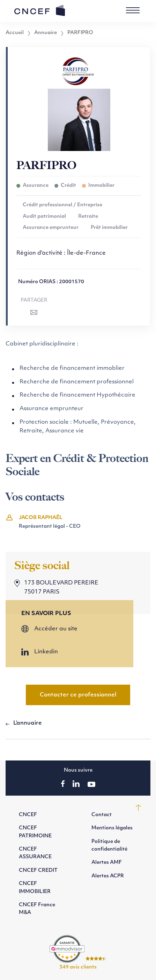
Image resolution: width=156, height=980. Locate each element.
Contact (102, 815)
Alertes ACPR (108, 876)
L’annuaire (28, 723)
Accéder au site (56, 629)
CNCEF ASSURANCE (35, 853)
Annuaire (46, 33)
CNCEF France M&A (37, 909)
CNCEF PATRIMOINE (35, 832)
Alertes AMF (107, 863)
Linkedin (46, 652)
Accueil (15, 33)
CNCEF (28, 815)
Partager (34, 300)
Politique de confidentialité (109, 846)
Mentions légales (112, 828)
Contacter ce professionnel (78, 695)
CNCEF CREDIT (38, 871)
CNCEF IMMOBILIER (35, 888)
